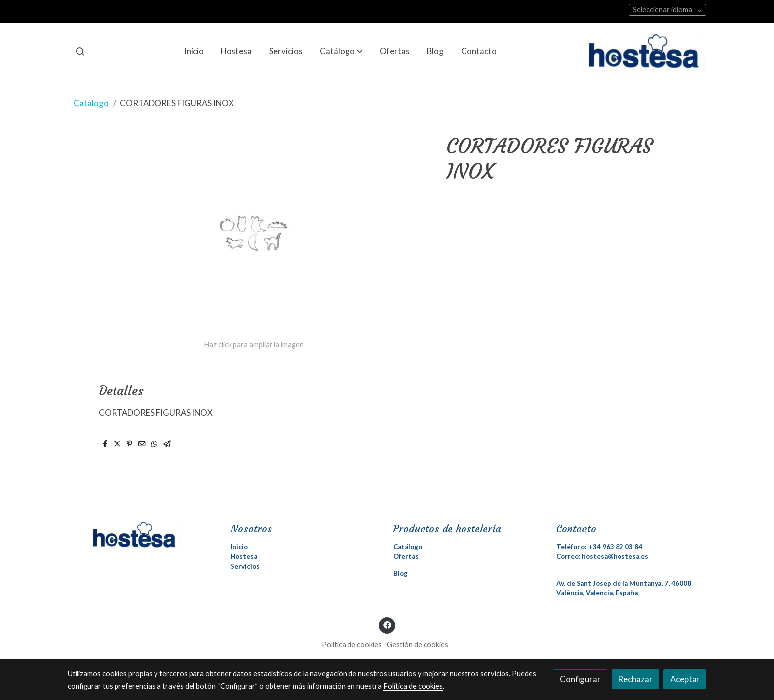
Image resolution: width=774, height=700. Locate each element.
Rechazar (635, 679)
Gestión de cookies (418, 645)
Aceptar (685, 679)
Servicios (245, 566)
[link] (647, 51)
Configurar (580, 679)
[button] (341, 51)
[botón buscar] (80, 51)
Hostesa (244, 556)
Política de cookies (352, 645)
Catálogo (91, 103)
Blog (401, 573)
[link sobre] (143, 535)
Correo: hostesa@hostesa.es (602, 556)
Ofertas (406, 556)
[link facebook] (387, 624)
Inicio (239, 547)
